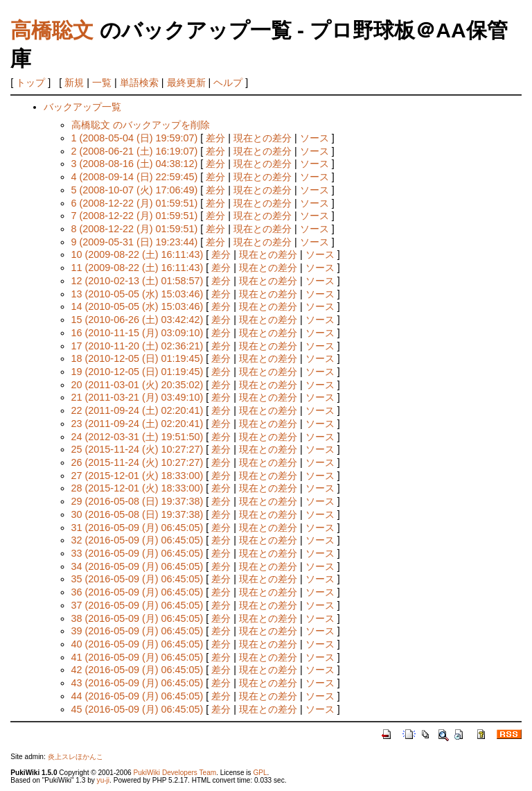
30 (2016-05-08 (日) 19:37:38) (138, 514)
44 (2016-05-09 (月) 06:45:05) (138, 696)
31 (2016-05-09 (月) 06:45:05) (138, 528)
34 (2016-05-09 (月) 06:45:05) (138, 566)
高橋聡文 (52, 30)
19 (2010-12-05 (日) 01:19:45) (138, 372)
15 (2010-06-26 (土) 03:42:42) (138, 320)
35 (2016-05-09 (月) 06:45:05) (138, 579)
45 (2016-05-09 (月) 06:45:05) (138, 709)
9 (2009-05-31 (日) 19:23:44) (135, 242)
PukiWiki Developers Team (175, 773)
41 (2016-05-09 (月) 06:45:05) (138, 657)
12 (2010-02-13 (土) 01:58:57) (138, 281)
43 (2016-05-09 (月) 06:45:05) (138, 683)
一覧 (102, 82)
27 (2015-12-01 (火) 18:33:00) (138, 476)
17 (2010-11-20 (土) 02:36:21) (138, 346)
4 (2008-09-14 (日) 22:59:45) (135, 177)
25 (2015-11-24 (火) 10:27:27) (138, 449)
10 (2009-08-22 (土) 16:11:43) (138, 254)
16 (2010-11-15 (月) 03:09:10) (138, 333)
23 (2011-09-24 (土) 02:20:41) (138, 424)
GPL (260, 773)
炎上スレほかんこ (76, 757)
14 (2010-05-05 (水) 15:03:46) (138, 306)
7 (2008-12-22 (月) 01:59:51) (135, 216)
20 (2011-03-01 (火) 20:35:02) (138, 385)
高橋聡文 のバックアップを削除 (141, 125)
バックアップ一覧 (82, 107)
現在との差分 (263, 138)
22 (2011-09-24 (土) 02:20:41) (138, 410)
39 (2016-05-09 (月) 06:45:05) (138, 631)
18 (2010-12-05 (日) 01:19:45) (138, 358)
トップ (30, 82)
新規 (74, 82)
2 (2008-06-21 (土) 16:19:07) (135, 151)
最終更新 (186, 82)
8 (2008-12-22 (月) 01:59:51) (135, 229)
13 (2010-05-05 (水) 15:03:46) (138, 294)
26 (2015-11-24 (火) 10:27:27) (138, 462)
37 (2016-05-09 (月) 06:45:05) (138, 605)
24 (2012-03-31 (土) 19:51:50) (138, 437)
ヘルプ (228, 82)
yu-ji (103, 780)
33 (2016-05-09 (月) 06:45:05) (138, 553)
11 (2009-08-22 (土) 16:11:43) (138, 268)
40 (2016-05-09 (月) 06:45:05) (138, 644)
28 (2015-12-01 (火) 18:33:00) (138, 488)
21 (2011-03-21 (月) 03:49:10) (138, 397)
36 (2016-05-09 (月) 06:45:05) (138, 592)
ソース (314, 138)
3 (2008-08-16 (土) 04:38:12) (135, 164)
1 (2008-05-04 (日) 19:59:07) (135, 138)
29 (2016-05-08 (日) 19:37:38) (138, 501)
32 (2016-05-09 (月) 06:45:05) (138, 540)
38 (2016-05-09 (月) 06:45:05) (138, 618)
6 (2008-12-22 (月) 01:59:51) (135, 203)
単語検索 (139, 82)
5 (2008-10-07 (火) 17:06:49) (135, 190)
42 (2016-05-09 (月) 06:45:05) (138, 670)
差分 (215, 138)
